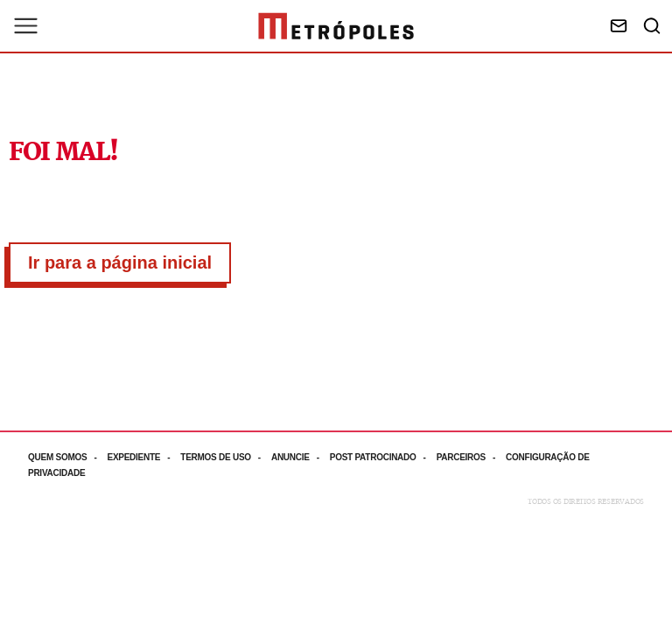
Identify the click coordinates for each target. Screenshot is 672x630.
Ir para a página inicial (120, 262)
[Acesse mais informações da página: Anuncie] (301, 457)
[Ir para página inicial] (336, 26)
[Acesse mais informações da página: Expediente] (143, 457)
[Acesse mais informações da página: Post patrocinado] (383, 457)
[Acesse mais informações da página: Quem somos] (67, 457)
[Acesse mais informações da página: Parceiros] (471, 457)
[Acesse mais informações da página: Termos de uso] (226, 457)
